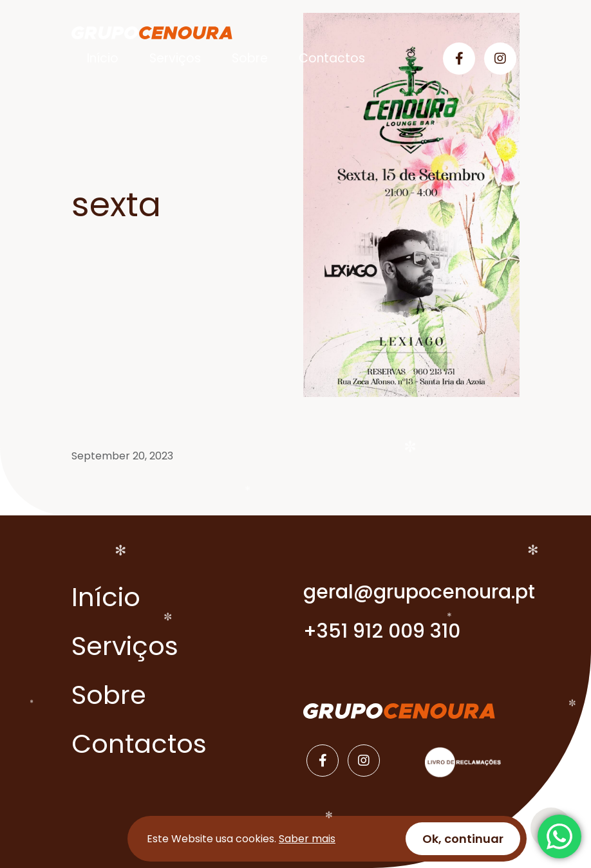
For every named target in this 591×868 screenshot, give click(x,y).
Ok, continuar (463, 839)
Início (103, 58)
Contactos (332, 58)
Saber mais (307, 839)
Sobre (250, 58)
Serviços (175, 58)
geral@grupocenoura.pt (411, 592)
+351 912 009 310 (382, 631)
